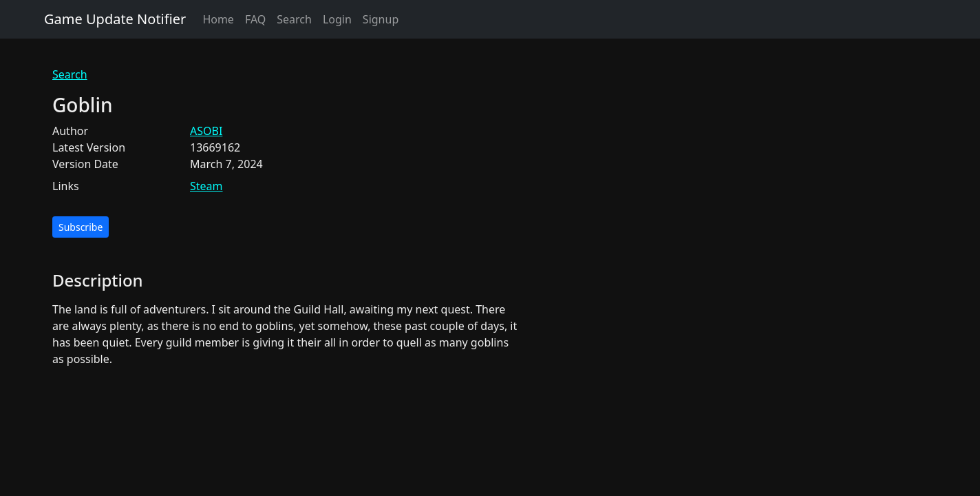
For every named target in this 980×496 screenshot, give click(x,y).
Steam (206, 186)
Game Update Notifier (115, 19)
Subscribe (81, 227)
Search (294, 19)
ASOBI (206, 131)
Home (218, 19)
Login (337, 19)
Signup (381, 19)
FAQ (255, 19)
